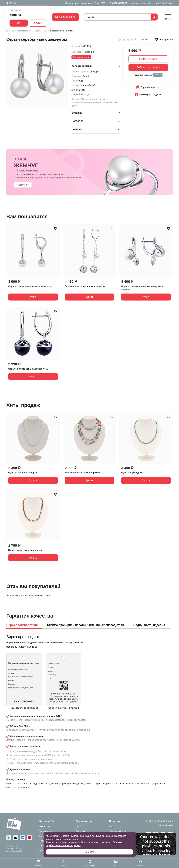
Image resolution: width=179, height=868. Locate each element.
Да (19, 23)
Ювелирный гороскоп (120, 831)
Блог (111, 827)
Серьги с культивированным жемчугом (30, 286)
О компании (45, 827)
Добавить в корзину (148, 67)
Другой (38, 23)
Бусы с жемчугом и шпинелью (25, 550)
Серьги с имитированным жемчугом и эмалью (142, 288)
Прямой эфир (65, 17)
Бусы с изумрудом (131, 473)
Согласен (89, 852)
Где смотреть (46, 831)
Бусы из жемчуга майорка (23, 473)
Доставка (81, 831)
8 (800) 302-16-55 (119, 3)
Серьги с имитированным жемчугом (85, 286)
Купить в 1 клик (148, 59)
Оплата (80, 827)
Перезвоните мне (164, 3)
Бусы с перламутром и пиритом (82, 473)
